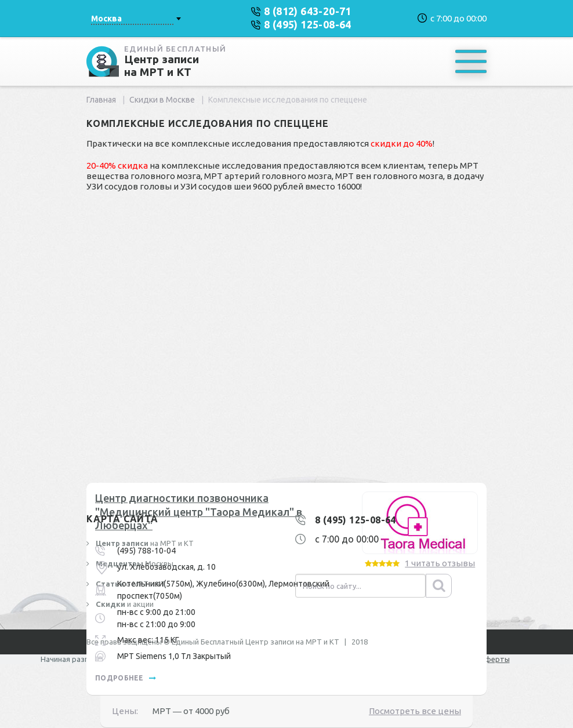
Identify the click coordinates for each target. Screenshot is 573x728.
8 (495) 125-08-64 (356, 520)
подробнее (126, 678)
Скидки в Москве (162, 100)
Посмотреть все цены (415, 711)
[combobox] (136, 19)
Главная (101, 100)
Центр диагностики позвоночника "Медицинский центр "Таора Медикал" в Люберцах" (199, 512)
